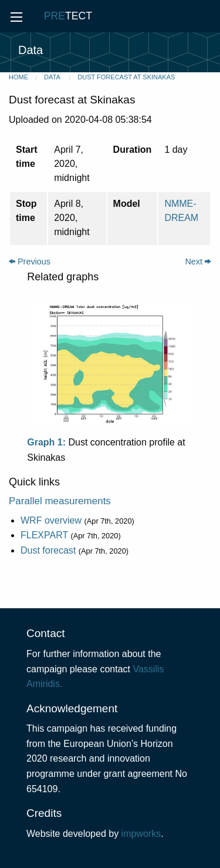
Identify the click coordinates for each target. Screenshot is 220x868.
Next (198, 262)
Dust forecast (48, 550)
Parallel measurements (60, 501)
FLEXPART (44, 535)
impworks (141, 834)
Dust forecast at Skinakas (126, 77)
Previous (30, 262)
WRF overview (51, 520)
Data (53, 77)
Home (18, 77)
